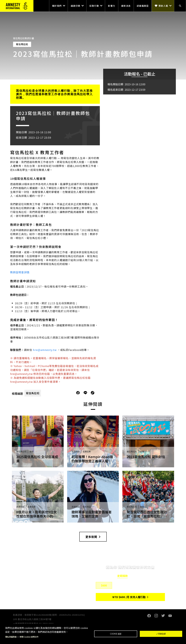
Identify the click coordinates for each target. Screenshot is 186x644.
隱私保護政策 (11, 637)
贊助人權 (163, 6)
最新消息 (126, 6)
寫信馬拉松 (33, 393)
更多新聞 (91, 537)
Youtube (170, 616)
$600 (104, 585)
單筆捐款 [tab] (138, 576)
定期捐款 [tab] (122, 576)
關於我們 (57, 6)
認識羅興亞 (143, 6)
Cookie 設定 (116, 634)
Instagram (156, 616)
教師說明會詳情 (20, 272)
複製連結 (93, 393)
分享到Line (86, 393)
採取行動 (94, 6)
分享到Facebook (78, 393)
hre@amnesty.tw (45, 350)
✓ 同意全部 (161, 634)
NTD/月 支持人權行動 (129, 597)
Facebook (149, 616)
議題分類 (76, 6)
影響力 (112, 6)
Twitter (163, 616)
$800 (122, 585)
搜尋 (180, 6)
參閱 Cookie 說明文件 (30, 637)
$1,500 (139, 585)
